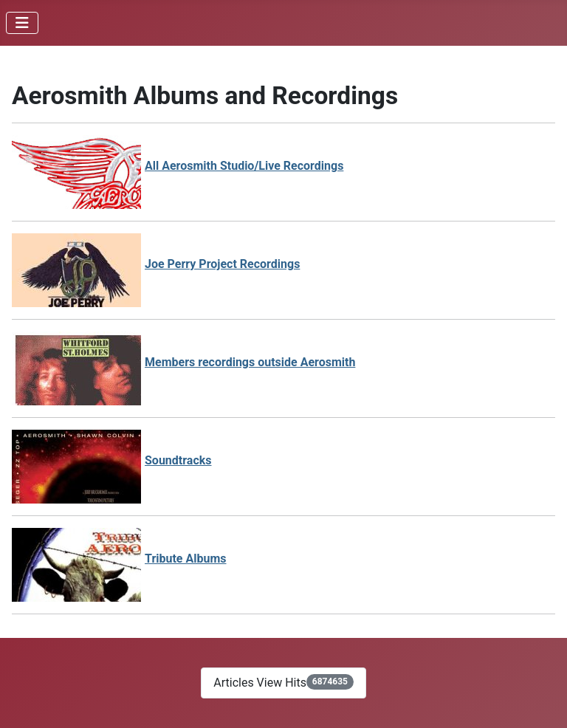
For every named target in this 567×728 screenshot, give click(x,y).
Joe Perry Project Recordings (222, 264)
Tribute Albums (186, 559)
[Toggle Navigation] (22, 23)
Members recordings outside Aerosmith (250, 362)
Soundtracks (178, 460)
